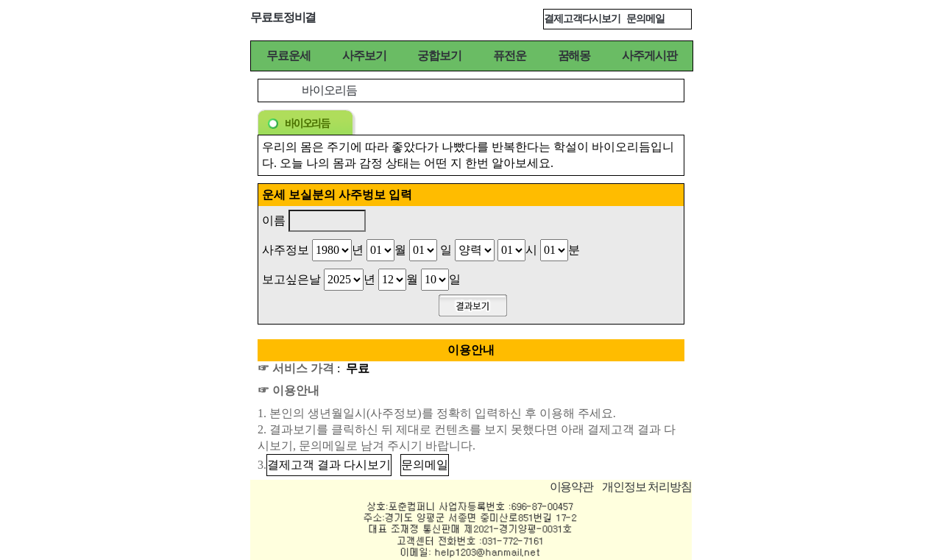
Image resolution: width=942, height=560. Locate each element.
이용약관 (572, 487)
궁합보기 (439, 56)
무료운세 (288, 56)
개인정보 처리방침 (647, 487)
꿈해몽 (574, 56)
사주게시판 (649, 56)
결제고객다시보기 (582, 19)
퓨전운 (510, 56)
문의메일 (645, 19)
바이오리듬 (329, 90)
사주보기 (364, 56)
